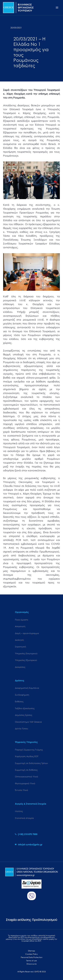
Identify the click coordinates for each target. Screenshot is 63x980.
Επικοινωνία (32, 964)
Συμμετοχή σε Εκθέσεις (26, 770)
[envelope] (29, 844)
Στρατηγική (21, 647)
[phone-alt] (26, 834)
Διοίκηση (19, 640)
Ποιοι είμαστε (22, 620)
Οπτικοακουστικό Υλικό (26, 777)
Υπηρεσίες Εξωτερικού (26, 660)
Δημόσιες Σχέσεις (24, 715)
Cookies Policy (31, 954)
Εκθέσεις (19, 701)
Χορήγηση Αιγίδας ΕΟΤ (27, 756)
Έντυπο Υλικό (21, 790)
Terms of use (31, 961)
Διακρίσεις (20, 667)
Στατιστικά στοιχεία (24, 818)
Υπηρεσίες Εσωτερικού (26, 653)
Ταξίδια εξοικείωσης (25, 708)
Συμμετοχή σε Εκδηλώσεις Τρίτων (31, 763)
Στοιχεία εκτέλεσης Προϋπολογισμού (32, 920)
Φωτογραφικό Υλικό (25, 783)
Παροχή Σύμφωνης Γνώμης (29, 750)
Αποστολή (20, 626)
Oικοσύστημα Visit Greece (28, 722)
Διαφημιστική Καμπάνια (27, 688)
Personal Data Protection (32, 957)
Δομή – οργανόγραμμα (27, 633)
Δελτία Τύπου (21, 728)
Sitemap (31, 951)
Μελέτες (19, 811)
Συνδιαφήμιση (22, 695)
